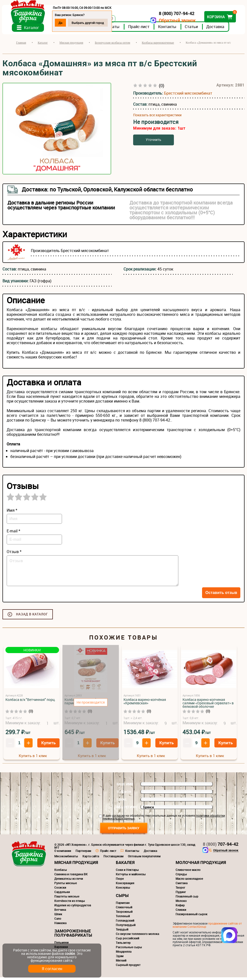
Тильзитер (123, 945)
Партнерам (83, 853)
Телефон (124, 794)
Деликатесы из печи (69, 881)
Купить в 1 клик (33, 758)
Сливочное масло (188, 872)
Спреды (181, 877)
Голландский (125, 923)
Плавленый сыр (187, 899)
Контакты (168, 29)
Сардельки (62, 895)
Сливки (181, 912)
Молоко (181, 903)
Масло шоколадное (189, 881)
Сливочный (124, 910)
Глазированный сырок (192, 917)
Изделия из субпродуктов (73, 908)
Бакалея (125, 865)
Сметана (182, 886)
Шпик (58, 917)
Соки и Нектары (127, 872)
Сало (58, 921)
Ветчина (60, 912)
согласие (118, 818)
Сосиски (60, 890)
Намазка (60, 926)
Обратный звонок (177, 20)
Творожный (124, 914)
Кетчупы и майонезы (131, 877)
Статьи (192, 29)
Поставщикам (113, 859)
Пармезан (123, 905)
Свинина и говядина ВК (71, 877)
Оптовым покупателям (144, 859)
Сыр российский (128, 941)
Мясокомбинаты (66, 859)
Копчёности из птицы (70, 903)
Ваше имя (125, 787)
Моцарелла (124, 954)
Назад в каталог (32, 617)
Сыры (122, 898)
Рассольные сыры (129, 950)
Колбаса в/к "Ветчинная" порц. (31, 702)
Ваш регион (126, 810)
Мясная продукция (76, 865)
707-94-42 (221, 847)
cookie (70, 954)
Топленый (123, 919)
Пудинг (181, 895)
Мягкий (121, 963)
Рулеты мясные (66, 886)
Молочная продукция (201, 865)
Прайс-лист (139, 29)
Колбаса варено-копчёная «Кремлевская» (145, 704)
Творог (180, 890)
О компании (63, 853)
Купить (48, 745)
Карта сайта (91, 859)
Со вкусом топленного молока (137, 936)
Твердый (122, 932)
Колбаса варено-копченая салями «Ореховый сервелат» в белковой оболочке (208, 706)
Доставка (216, 29)
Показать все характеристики (157, 118)
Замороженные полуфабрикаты (73, 936)
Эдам (120, 959)
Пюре (120, 881)
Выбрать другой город (88, 23)
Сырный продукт (128, 967)
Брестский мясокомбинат (188, 96)
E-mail (122, 802)
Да (61, 23)
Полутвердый (126, 928)
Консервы (123, 890)
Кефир (180, 908)
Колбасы (61, 872)
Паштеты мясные (67, 899)
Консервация (125, 886)
